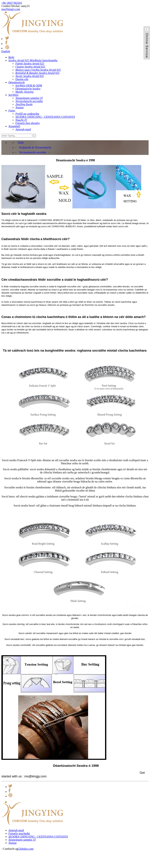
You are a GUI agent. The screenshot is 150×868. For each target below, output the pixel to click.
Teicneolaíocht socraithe (33, 152)
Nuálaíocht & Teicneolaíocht (35, 147)
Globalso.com (26, 849)
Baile (21, 143)
